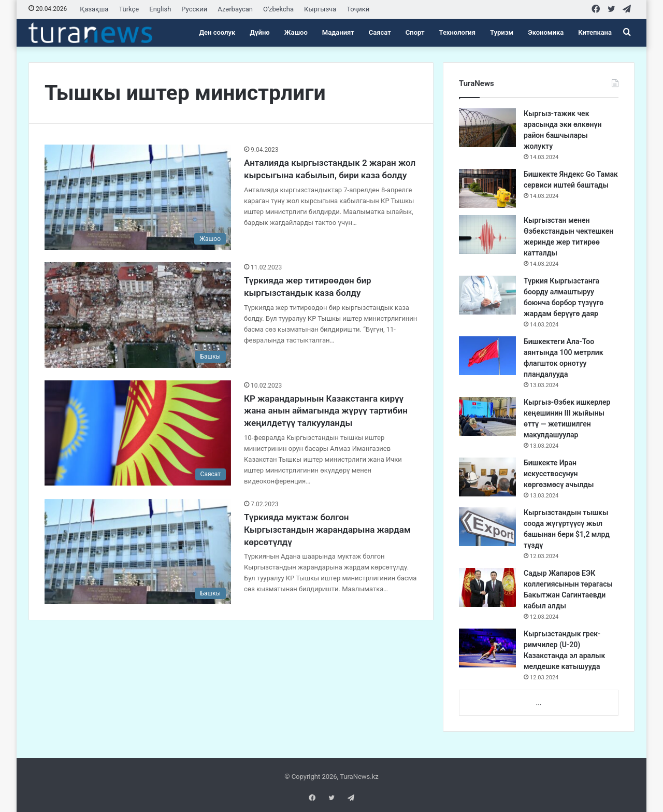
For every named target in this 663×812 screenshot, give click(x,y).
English (160, 9)
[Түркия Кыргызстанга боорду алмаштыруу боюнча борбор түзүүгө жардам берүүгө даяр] (487, 295)
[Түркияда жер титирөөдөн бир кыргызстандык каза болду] (138, 315)
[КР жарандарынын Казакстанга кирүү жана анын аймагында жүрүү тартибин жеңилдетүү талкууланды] (138, 433)
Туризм (502, 32)
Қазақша (94, 9)
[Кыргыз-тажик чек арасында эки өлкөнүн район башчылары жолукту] (487, 128)
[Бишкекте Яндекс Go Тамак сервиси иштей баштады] (487, 188)
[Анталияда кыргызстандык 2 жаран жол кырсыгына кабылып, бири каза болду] (138, 197)
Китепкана (595, 32)
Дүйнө (260, 32)
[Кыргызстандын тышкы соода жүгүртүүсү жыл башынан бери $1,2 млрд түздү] (487, 527)
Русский (194, 9)
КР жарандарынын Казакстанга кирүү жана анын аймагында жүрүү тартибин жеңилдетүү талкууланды (326, 411)
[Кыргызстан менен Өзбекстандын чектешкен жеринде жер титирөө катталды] (487, 234)
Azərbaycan (235, 9)
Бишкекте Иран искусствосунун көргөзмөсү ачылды (559, 474)
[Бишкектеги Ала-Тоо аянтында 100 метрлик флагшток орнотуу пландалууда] (487, 356)
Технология (457, 32)
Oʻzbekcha (278, 9)
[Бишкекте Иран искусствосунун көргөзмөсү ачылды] (487, 477)
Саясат (380, 32)
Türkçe (129, 9)
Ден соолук (217, 32)
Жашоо (296, 32)
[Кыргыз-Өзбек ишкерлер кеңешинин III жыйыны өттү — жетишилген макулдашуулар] (487, 416)
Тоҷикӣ (358, 9)
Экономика (546, 32)
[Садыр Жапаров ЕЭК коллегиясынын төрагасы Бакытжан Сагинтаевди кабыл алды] (487, 587)
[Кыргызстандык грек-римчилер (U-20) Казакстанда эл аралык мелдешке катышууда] (487, 648)
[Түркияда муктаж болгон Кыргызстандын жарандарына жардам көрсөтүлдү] (138, 552)
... (538, 703)
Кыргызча (320, 9)
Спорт (415, 32)
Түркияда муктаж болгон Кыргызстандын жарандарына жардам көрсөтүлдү (327, 530)
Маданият (338, 32)
